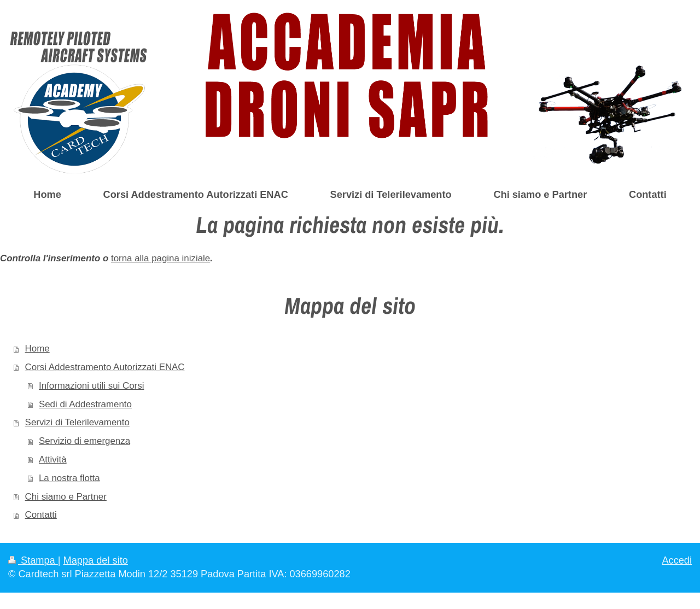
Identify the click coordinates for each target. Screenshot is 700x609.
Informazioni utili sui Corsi (91, 386)
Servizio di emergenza (84, 441)
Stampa (33, 560)
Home (37, 349)
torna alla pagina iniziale (161, 258)
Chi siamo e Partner (66, 497)
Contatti (41, 515)
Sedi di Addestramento (85, 404)
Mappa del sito (96, 560)
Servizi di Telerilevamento (77, 422)
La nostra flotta (69, 478)
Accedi (677, 560)
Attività (53, 459)
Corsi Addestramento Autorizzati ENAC (105, 367)
